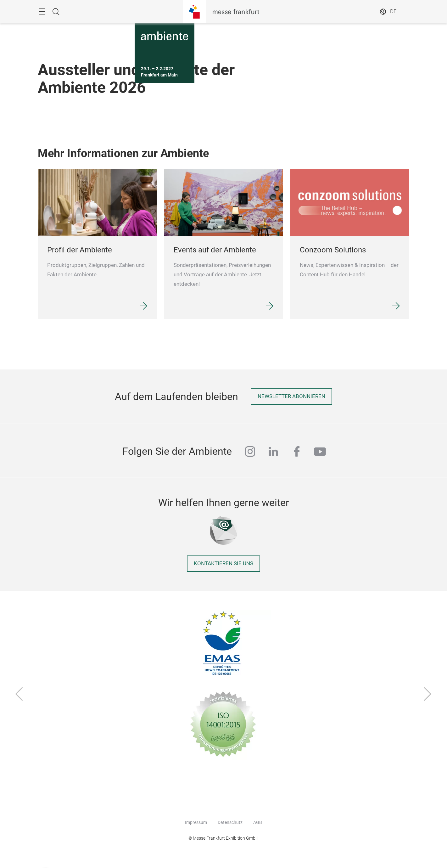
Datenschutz (230, 822)
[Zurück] (19, 695)
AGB (258, 822)
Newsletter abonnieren (291, 396)
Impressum (196, 822)
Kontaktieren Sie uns (223, 564)
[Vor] (428, 695)
